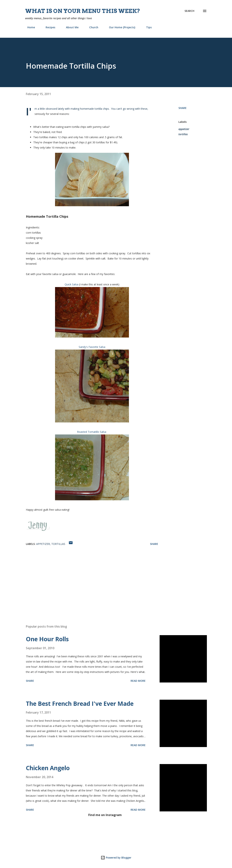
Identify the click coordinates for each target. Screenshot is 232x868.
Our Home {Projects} (120, 27)
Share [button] (182, 108)
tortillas (183, 134)
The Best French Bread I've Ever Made (80, 703)
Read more (138, 681)
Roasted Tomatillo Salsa (92, 432)
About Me (70, 27)
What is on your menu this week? (83, 11)
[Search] (189, 11)
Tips (147, 27)
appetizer (184, 129)
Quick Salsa (71, 284)
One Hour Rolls (47, 639)
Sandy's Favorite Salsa (92, 347)
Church (92, 27)
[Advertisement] (88, 578)
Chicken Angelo (48, 768)
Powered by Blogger (116, 858)
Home (29, 27)
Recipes (48, 27)
